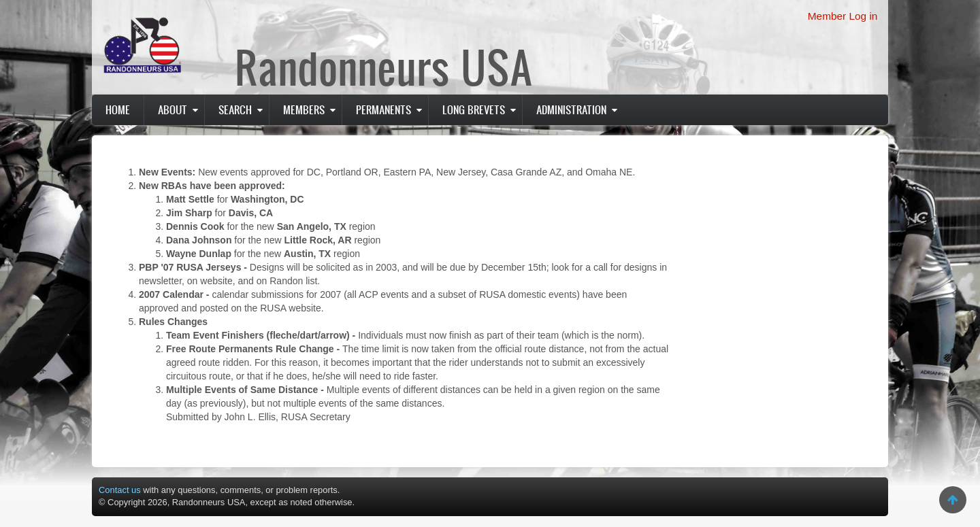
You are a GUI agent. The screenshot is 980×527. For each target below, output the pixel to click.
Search (235, 109)
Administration (571, 109)
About (173, 109)
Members (304, 109)
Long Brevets (474, 109)
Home (118, 109)
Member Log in (843, 16)
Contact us (120, 490)
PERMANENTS (383, 109)
